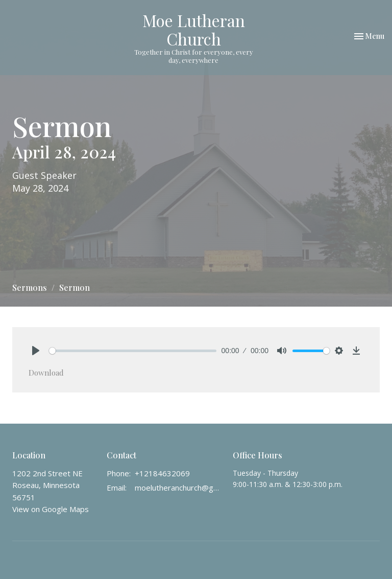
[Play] (36, 351)
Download (46, 373)
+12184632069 (162, 473)
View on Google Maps (51, 509)
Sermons (30, 287)
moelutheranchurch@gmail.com (179, 488)
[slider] (133, 351)
